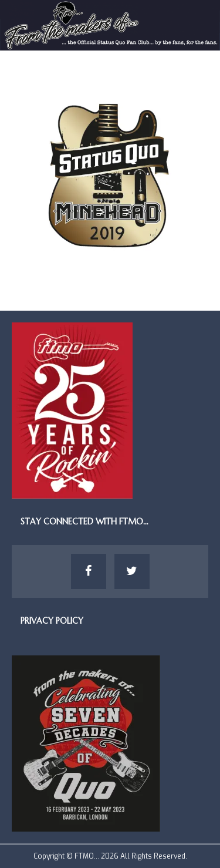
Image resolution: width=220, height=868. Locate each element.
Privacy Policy (52, 621)
